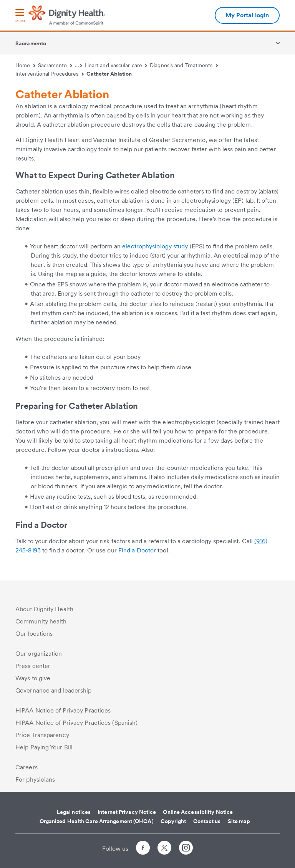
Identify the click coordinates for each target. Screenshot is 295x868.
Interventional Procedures (50, 74)
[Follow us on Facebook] (143, 849)
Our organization (39, 654)
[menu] (20, 16)
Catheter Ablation (109, 74)
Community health (41, 621)
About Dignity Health (44, 609)
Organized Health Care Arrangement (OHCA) (97, 821)
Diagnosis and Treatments (184, 65)
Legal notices (74, 812)
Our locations (34, 634)
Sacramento (31, 43)
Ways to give (33, 678)
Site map (239, 821)
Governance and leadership (54, 690)
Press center (33, 666)
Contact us (207, 821)
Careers (27, 767)
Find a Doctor (137, 550)
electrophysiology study (155, 246)
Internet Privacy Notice (127, 812)
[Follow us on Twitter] (164, 844)
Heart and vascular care (116, 65)
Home (25, 65)
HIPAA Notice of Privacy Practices (63, 710)
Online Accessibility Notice (198, 812)
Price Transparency (42, 735)
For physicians (35, 780)
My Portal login (247, 15)
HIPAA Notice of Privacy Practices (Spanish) (76, 723)
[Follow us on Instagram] (186, 849)
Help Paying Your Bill (44, 747)
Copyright (173, 821)
